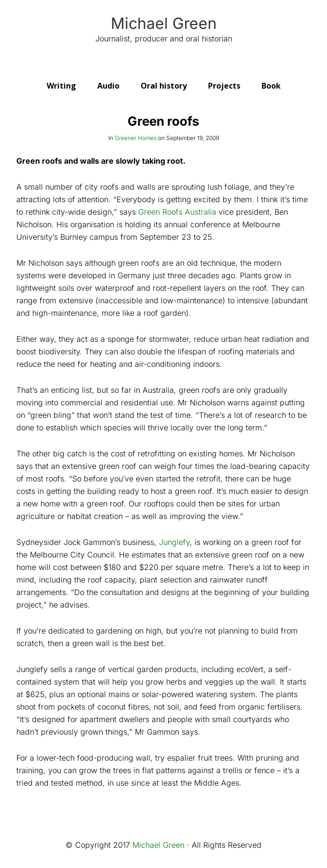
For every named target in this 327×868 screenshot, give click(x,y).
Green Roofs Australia (177, 212)
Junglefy (174, 542)
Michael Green (164, 24)
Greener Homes (136, 138)
